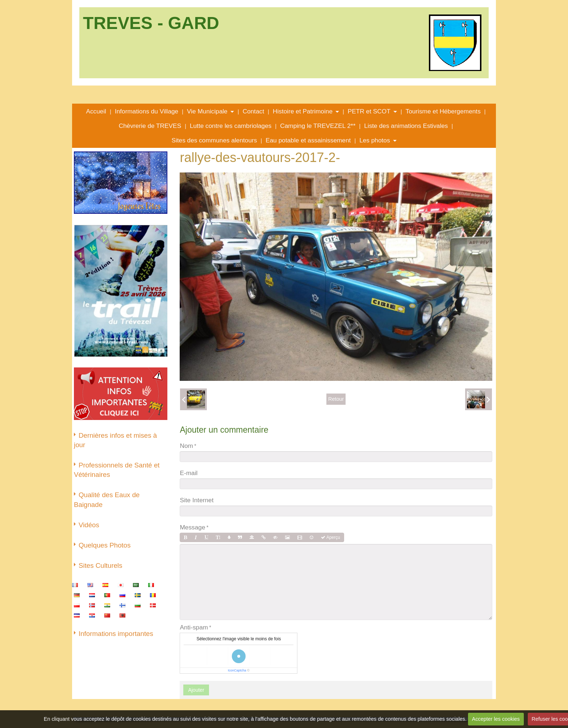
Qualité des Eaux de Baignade (107, 500)
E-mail (189, 473)
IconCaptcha (237, 670)
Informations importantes (116, 634)
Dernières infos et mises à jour (115, 440)
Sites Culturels (101, 565)
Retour (336, 399)
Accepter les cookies (496, 719)
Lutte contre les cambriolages (231, 126)
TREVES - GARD (151, 23)
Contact (254, 111)
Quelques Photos (105, 545)
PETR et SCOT (369, 111)
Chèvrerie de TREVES (150, 126)
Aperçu (330, 537)
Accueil (96, 111)
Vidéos (89, 525)
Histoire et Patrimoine (303, 111)
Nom (186, 446)
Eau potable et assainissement (308, 140)
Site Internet (197, 500)
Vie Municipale (207, 111)
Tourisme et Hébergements (443, 111)
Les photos (375, 140)
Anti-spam (194, 627)
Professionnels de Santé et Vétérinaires (117, 470)
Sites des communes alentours (214, 140)
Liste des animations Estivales (406, 126)
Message (192, 527)
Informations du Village (147, 111)
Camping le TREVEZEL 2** (318, 126)
